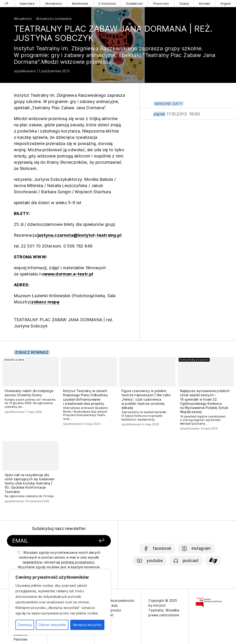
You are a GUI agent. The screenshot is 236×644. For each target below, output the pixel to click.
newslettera (32, 562)
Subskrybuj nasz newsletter (59, 528)
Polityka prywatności (118, 600)
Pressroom (161, 3)
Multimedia (80, 3)
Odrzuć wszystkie (52, 625)
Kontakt (205, 3)
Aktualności (53, 3)
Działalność (134, 3)
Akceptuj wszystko (87, 625)
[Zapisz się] (93, 541)
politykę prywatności (78, 562)
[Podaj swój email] (46, 541)
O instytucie (107, 3)
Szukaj (184, 3)
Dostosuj (25, 625)
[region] (60, 602)
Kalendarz (27, 3)
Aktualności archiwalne (54, 19)
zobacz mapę (45, 302)
